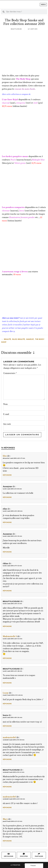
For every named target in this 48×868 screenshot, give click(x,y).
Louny (6, 693)
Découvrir (9, 856)
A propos (16, 865)
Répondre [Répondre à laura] (7, 726)
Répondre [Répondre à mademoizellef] (7, 759)
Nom (5, 404)
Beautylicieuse (11, 601)
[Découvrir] (9, 854)
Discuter (24, 856)
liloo (5, 456)
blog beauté (18, 339)
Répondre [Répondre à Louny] (7, 704)
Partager (39, 856)
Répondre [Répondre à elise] (7, 522)
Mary (5, 819)
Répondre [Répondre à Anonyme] (7, 497)
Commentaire (10, 373)
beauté (7, 339)
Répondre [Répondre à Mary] (7, 841)
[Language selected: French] (34, 866)
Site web (7, 424)
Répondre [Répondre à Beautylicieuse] (7, 626)
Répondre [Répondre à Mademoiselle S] (7, 658)
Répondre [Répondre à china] (7, 591)
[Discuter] (24, 854)
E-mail (6, 414)
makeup (30, 339)
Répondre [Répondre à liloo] (7, 475)
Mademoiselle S (10, 636)
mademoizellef (9, 737)
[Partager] (39, 854)
